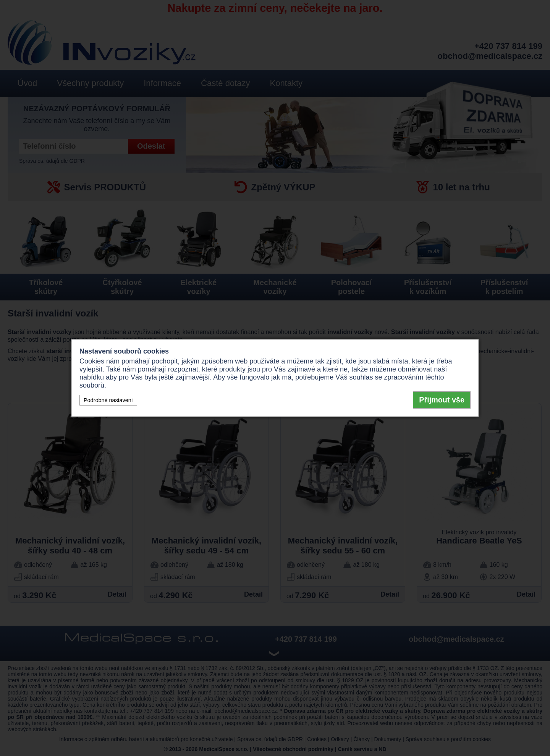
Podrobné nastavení (108, 400)
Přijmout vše (442, 400)
